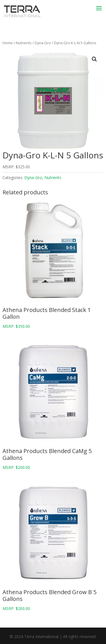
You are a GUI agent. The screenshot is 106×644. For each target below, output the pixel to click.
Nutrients (24, 43)
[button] (94, 59)
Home (8, 43)
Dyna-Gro (43, 43)
